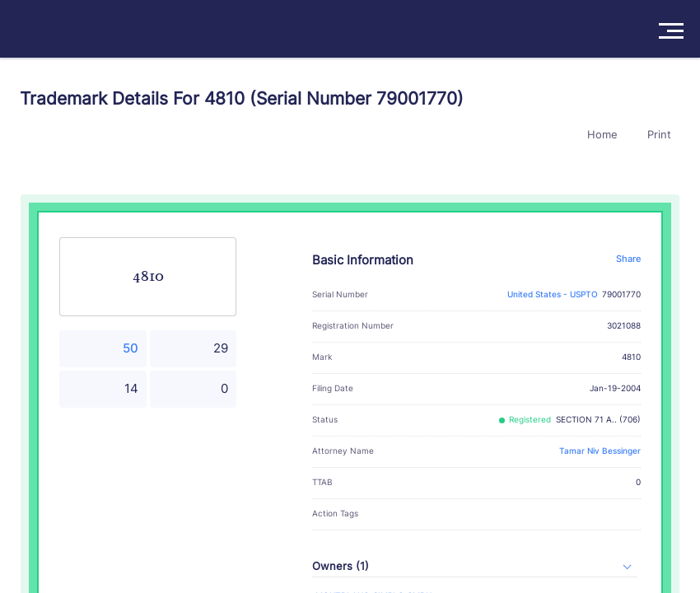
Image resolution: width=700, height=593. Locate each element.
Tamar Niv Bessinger (600, 451)
